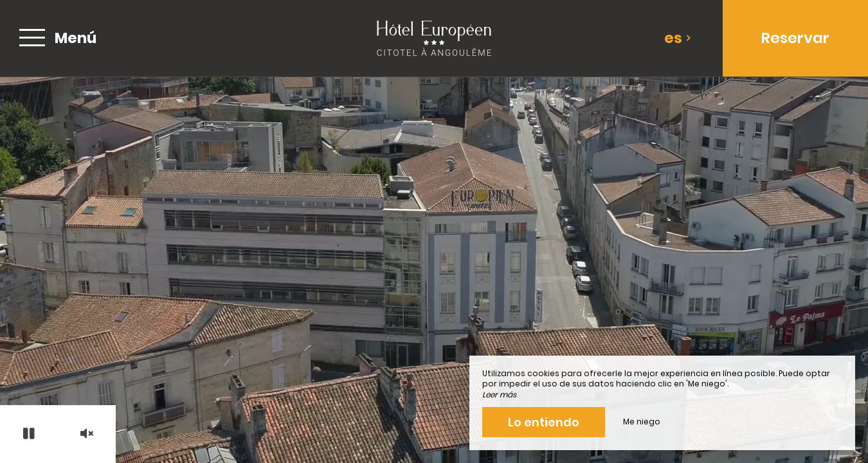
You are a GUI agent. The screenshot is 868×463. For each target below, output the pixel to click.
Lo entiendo (544, 422)
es (678, 38)
